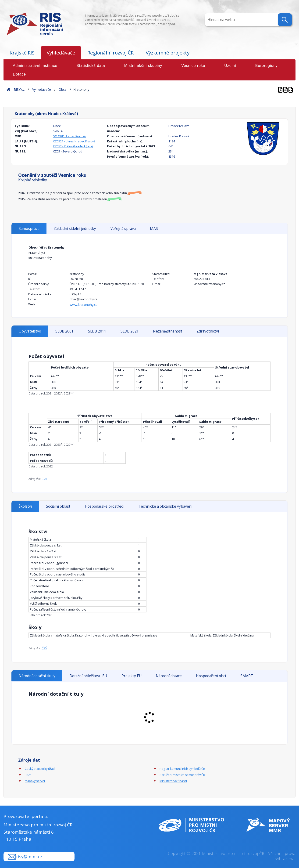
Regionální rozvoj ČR (110, 53)
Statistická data (91, 66)
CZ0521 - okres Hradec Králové (74, 141)
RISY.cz (19, 89)
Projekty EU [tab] (132, 676)
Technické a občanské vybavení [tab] (165, 506)
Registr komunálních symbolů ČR (182, 769)
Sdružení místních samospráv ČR (182, 775)
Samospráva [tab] (29, 229)
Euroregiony (267, 66)
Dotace (19, 74)
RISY (28, 775)
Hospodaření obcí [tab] (211, 676)
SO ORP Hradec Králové (69, 136)
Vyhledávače (61, 53)
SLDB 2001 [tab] (64, 331)
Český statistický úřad (40, 769)
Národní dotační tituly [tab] (37, 676)
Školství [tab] (25, 506)
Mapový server (35, 781)
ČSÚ (44, 479)
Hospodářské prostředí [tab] (105, 506)
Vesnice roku (193, 66)
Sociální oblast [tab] (58, 506)
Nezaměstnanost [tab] (168, 331)
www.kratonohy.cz (84, 305)
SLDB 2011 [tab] (97, 331)
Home (8, 89)
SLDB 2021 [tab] (130, 331)
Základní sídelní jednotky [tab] (75, 229)
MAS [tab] (154, 229)
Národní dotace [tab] (169, 676)
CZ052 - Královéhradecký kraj (73, 146)
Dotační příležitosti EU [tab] (88, 676)
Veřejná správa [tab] (123, 229)
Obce (63, 89)
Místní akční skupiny (143, 66)
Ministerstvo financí (173, 781)
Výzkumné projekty (168, 53)
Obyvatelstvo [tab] (30, 331)
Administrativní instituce (35, 66)
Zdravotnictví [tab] (208, 331)
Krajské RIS (22, 53)
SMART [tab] (247, 676)
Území (230, 66)
